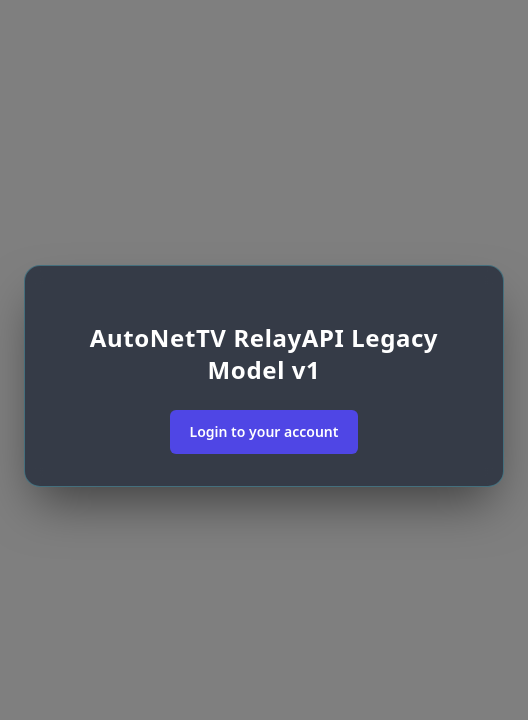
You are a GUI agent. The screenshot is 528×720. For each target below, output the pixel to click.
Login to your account (264, 431)
